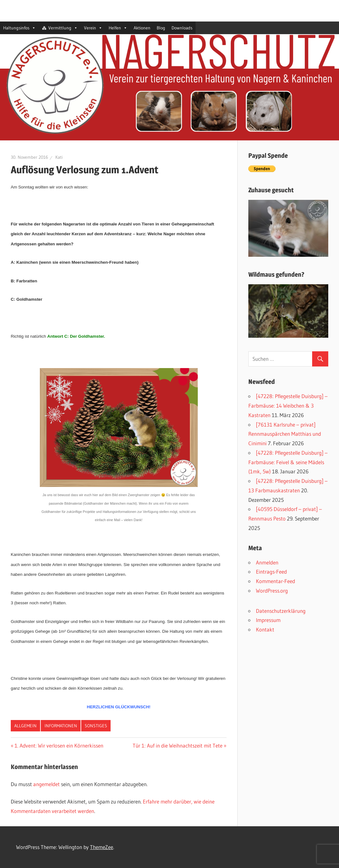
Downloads (182, 28)
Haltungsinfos (19, 28)
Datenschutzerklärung (281, 611)
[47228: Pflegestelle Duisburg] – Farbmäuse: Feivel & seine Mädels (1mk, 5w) (288, 462)
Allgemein (25, 726)
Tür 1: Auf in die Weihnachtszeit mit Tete (178, 745)
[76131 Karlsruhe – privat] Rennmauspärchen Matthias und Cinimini (285, 434)
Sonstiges (96, 726)
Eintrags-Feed (271, 572)
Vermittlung (63, 28)
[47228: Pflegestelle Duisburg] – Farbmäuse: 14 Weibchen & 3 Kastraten (288, 406)
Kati (59, 157)
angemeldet (46, 784)
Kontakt (265, 629)
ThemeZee (102, 847)
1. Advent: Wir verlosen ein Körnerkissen (59, 745)
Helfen (118, 28)
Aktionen (142, 28)
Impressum (268, 620)
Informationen (61, 726)
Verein (93, 28)
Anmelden (267, 562)
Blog (161, 28)
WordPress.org (272, 591)
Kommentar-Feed (275, 581)
